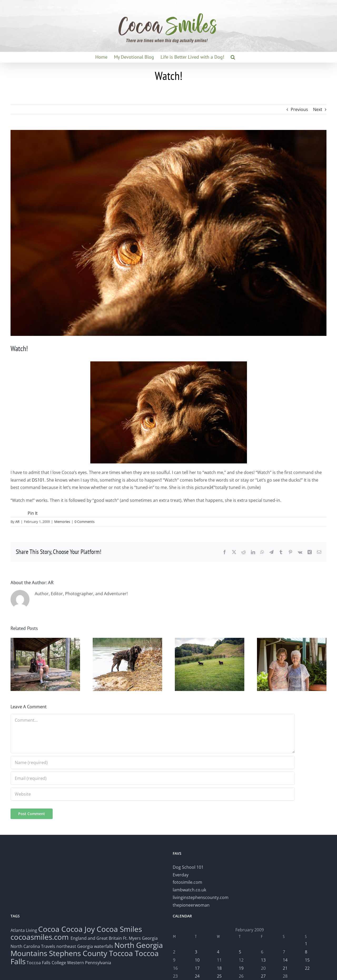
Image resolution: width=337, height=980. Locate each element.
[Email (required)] (153, 778)
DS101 (38, 480)
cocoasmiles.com (41, 937)
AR (17, 522)
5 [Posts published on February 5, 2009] (240, 952)
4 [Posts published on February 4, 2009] (218, 952)
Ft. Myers (132, 938)
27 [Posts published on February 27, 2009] (263, 976)
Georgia (150, 938)
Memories (62, 522)
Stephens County (78, 953)
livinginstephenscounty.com (201, 897)
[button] (233, 57)
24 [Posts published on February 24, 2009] (197, 976)
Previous (299, 109)
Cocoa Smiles (119, 929)
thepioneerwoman (191, 905)
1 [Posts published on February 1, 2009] (306, 944)
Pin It (33, 513)
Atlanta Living (24, 930)
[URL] (153, 794)
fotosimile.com (187, 882)
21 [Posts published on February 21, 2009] (285, 968)
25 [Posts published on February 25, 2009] (219, 976)
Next (318, 109)
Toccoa (121, 953)
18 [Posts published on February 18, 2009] (219, 968)
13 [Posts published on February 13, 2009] (263, 960)
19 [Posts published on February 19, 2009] (241, 968)
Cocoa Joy (78, 929)
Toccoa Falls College (46, 963)
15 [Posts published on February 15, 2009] (307, 960)
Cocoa (49, 929)
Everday (181, 875)
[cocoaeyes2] (168, 233)
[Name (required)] (153, 762)
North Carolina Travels (33, 946)
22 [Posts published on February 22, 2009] (307, 968)
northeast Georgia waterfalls (85, 946)
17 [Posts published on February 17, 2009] (197, 968)
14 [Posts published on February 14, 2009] (285, 960)
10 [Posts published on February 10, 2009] (197, 960)
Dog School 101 (188, 867)
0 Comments (85, 522)
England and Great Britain (96, 938)
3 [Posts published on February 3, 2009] (196, 952)
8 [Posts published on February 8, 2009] (306, 952)
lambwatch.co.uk (189, 890)
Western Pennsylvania (89, 963)
